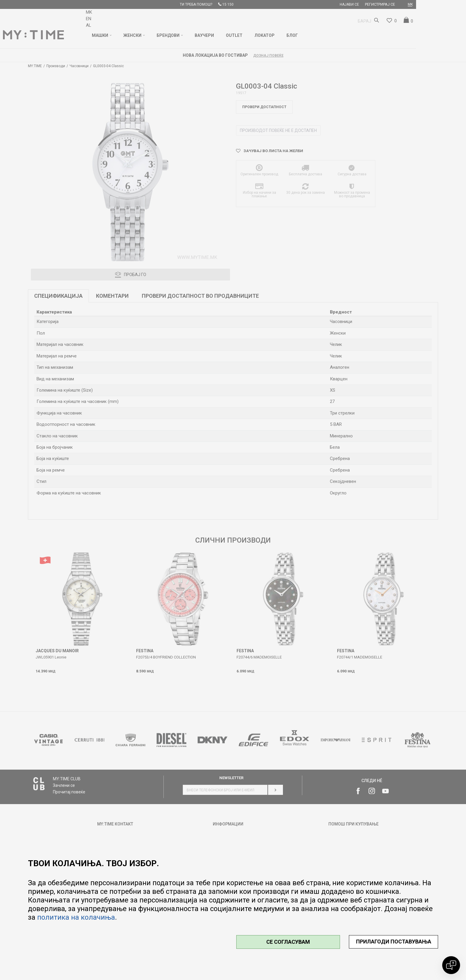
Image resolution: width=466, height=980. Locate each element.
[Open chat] (451, 965)
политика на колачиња (76, 917)
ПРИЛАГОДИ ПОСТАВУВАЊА (394, 942)
